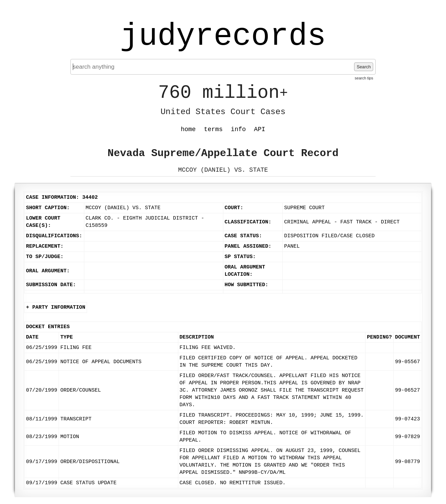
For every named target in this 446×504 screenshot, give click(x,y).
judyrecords (223, 36)
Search (364, 67)
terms (213, 129)
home (188, 129)
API (259, 129)
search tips (364, 78)
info (238, 129)
